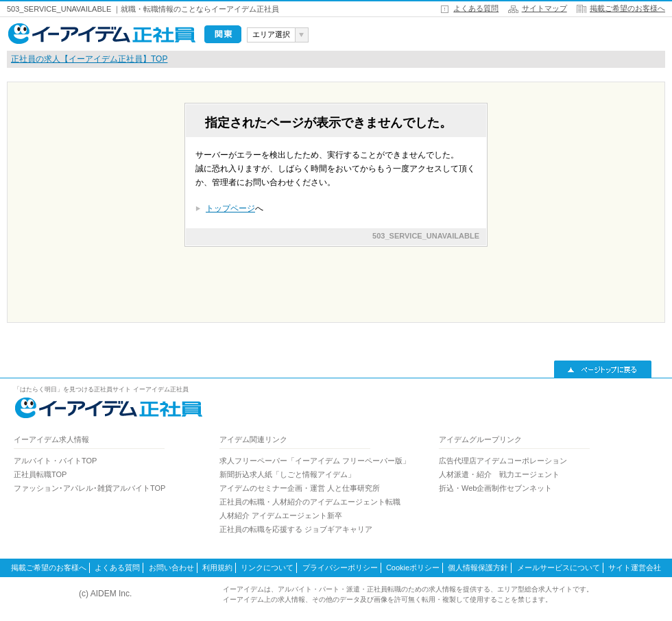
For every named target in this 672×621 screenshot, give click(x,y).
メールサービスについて (559, 568)
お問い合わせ (171, 568)
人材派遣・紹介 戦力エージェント (499, 474)
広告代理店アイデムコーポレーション (503, 461)
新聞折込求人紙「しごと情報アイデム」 (287, 474)
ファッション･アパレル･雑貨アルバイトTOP (89, 488)
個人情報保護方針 (478, 568)
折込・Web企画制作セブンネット (495, 488)
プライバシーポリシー (340, 568)
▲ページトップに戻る (603, 369)
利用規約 (217, 568)
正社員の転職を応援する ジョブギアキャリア (296, 529)
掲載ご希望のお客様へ (627, 8)
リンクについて (267, 568)
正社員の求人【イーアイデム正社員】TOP (89, 59)
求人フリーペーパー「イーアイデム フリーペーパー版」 (315, 461)
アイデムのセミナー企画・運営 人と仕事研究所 (300, 488)
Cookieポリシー (413, 568)
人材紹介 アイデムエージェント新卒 (281, 515)
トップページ (230, 208)
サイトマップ (544, 8)
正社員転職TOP (40, 474)
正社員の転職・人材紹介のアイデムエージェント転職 (310, 502)
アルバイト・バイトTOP (55, 461)
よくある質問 (476, 8)
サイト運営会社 (635, 568)
